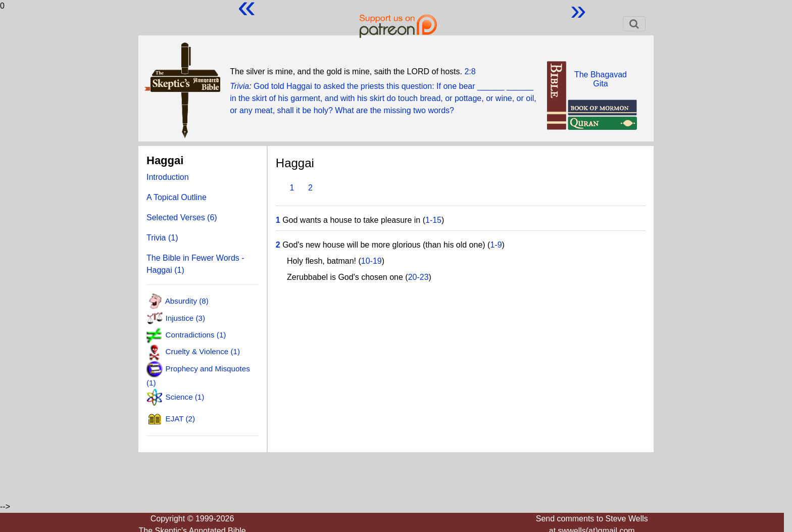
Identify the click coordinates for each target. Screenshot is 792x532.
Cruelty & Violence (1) (203, 351)
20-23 (418, 277)
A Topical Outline (177, 197)
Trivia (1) (162, 238)
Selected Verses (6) (182, 217)
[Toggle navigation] (634, 24)
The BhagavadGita (601, 79)
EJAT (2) (181, 419)
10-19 (372, 261)
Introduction (168, 177)
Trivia (239, 86)
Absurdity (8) (187, 301)
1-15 (433, 220)
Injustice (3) (186, 318)
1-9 (496, 245)
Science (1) (185, 397)
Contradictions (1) (196, 335)
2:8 (470, 71)
